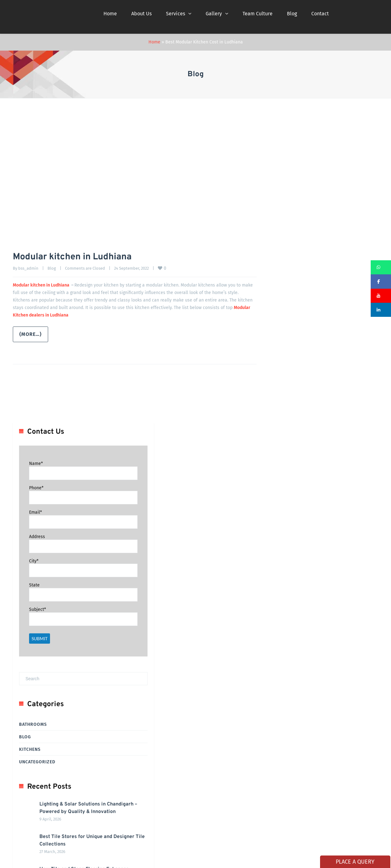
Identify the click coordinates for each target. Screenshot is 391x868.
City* (278, 251)
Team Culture (258, 14)
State (278, 275)
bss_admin (28, 268)
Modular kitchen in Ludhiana (77, 257)
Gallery (214, 14)
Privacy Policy (216, 782)
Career (209, 730)
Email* (279, 202)
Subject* (281, 300)
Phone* (280, 178)
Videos (151, 765)
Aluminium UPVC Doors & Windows (52, 748)
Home (110, 14)
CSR (206, 799)
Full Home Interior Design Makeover (53, 765)
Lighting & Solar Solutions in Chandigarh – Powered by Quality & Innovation (324, 502)
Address (281, 227)
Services (175, 14)
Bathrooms (277, 415)
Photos (210, 748)
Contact (320, 14)
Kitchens (274, 440)
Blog (292, 14)
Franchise (212, 765)
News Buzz (155, 799)
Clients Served (158, 748)
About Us (141, 14)
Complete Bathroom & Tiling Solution (55, 713)
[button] (381, 267)
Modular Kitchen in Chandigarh (49, 730)
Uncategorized (281, 452)
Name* (280, 154)
